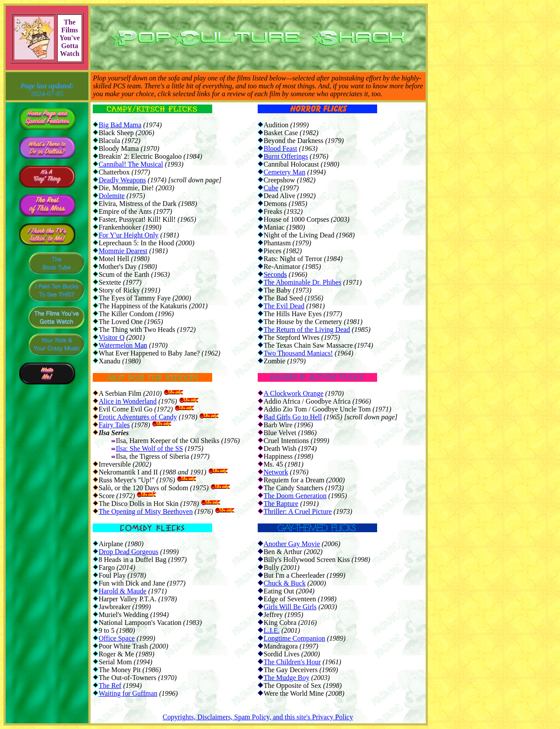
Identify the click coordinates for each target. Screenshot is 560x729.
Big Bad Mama (120, 125)
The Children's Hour (292, 662)
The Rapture (281, 504)
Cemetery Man (284, 172)
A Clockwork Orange (293, 393)
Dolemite (112, 196)
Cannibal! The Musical (131, 164)
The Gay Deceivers (290, 670)
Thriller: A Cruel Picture (297, 511)
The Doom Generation (295, 496)
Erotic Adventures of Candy (138, 417)
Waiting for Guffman (128, 693)
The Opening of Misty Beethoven (145, 511)
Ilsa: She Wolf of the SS (150, 448)
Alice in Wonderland (128, 401)
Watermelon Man (123, 345)
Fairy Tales (114, 425)
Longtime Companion (294, 638)
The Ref (110, 685)
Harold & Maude (122, 591)
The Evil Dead (284, 306)
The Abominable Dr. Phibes (302, 282)
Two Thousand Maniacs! (298, 353)
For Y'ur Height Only (128, 235)
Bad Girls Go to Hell (292, 417)
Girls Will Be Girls (290, 607)
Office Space (117, 638)
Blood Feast (280, 148)
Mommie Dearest (123, 251)
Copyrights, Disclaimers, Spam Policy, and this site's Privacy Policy (258, 717)
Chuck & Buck (284, 583)
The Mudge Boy (286, 678)
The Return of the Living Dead (307, 330)
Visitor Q (111, 337)
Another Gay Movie (292, 544)
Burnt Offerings (285, 156)
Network (276, 472)
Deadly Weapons (122, 180)
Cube (271, 188)
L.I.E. (271, 630)
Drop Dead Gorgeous (128, 552)
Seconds (275, 274)
